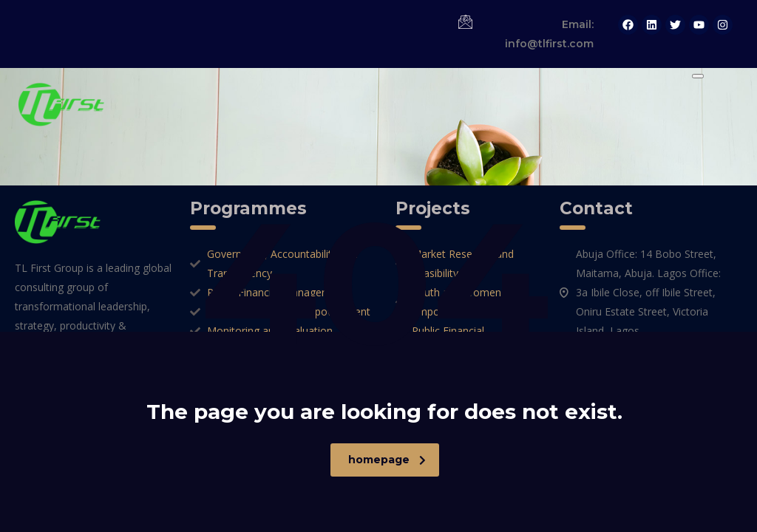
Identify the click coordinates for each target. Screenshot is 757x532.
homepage (387, 460)
